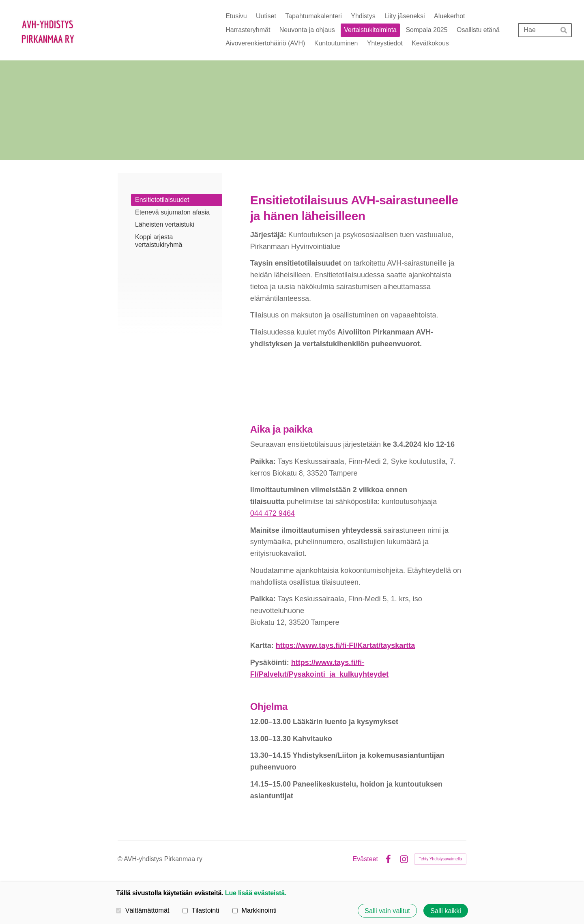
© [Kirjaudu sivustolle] (121, 859)
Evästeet (365, 859)
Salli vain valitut (387, 911)
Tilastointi (201, 910)
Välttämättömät (143, 910)
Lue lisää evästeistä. (256, 893)
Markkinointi (254, 910)
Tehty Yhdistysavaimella (440, 859)
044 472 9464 (273, 513)
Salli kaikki (446, 911)
